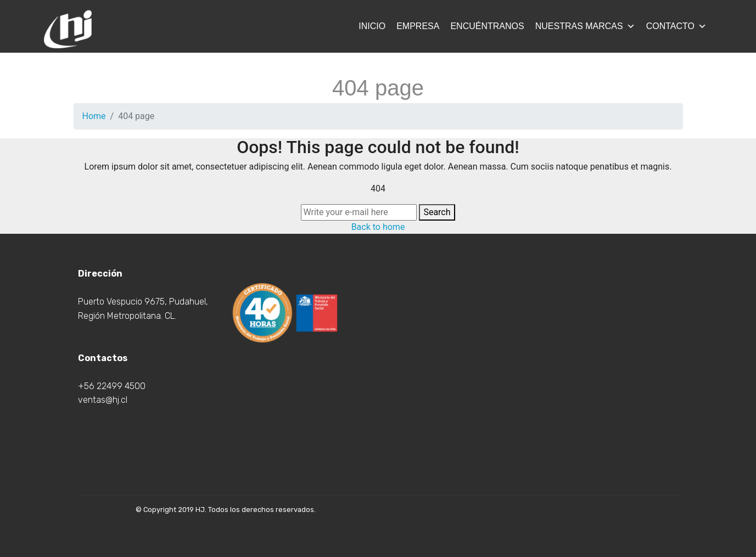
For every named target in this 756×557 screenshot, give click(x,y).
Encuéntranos (487, 26)
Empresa (418, 26)
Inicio (372, 26)
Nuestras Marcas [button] (585, 26)
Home (94, 116)
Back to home (378, 227)
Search (437, 212)
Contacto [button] (676, 26)
